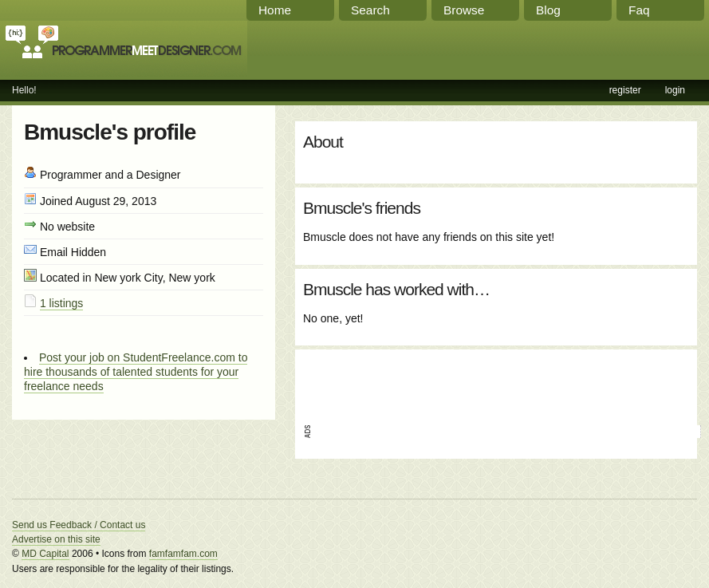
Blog (548, 10)
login (675, 90)
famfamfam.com (183, 554)
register (625, 90)
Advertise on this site (56, 539)
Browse (464, 10)
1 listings (61, 303)
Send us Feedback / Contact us (79, 525)
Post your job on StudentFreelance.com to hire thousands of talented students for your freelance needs (136, 372)
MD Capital (45, 554)
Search (370, 10)
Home (275, 10)
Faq (639, 10)
